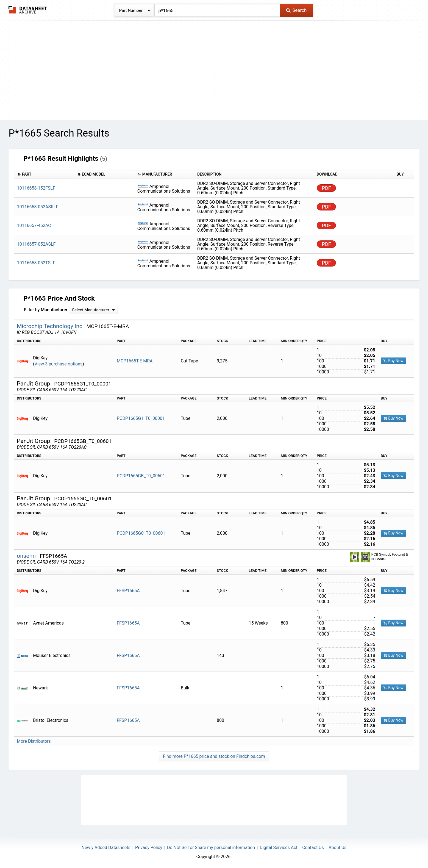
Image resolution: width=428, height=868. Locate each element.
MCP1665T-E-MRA (135, 361)
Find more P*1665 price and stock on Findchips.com (214, 756)
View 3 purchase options (59, 364)
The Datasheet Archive (28, 10)
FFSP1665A (128, 591)
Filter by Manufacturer (46, 310)
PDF (326, 188)
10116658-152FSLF (36, 188)
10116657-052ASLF (36, 244)
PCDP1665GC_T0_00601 (141, 533)
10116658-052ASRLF (38, 207)
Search (296, 10)
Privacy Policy (149, 848)
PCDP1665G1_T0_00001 (141, 418)
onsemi (27, 556)
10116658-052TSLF (36, 263)
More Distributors (34, 741)
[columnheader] (44, 175)
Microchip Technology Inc (50, 326)
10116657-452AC (34, 225)
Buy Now (394, 361)
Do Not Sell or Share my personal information (211, 848)
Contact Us (313, 848)
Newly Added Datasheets (106, 848)
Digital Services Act (278, 848)
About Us (337, 848)
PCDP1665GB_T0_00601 (141, 476)
